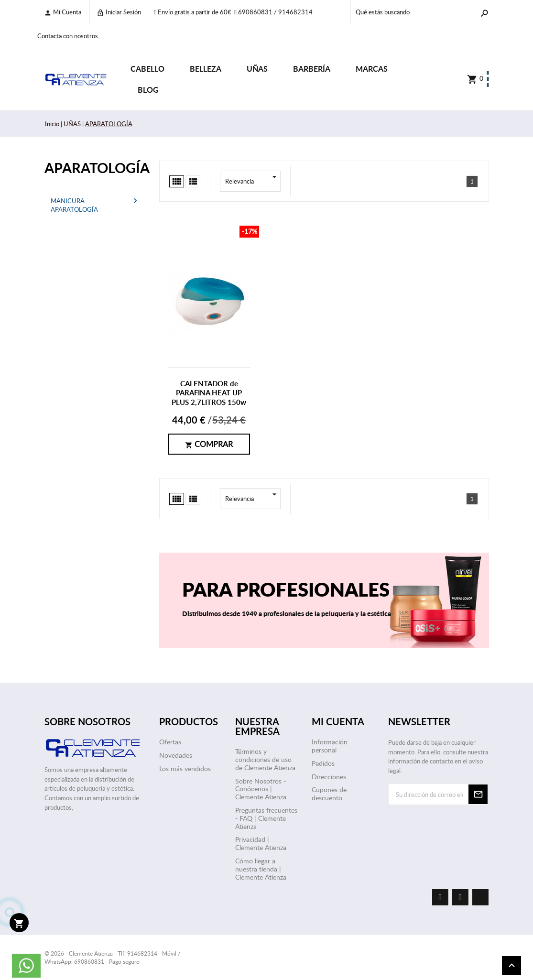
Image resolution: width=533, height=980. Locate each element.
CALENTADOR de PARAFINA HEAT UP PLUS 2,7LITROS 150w (209, 393)
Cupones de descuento (329, 794)
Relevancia (253, 181)
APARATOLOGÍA (95, 168)
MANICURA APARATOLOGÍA (74, 205)
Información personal (330, 746)
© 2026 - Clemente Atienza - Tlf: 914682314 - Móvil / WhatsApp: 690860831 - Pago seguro (112, 957)
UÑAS (257, 69)
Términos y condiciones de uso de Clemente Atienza (265, 759)
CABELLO (147, 69)
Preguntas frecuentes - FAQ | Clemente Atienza (266, 818)
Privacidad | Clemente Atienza (261, 843)
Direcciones (329, 777)
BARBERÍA (312, 69)
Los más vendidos (185, 768)
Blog (148, 90)
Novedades (176, 755)
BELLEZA (206, 69)
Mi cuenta (63, 12)
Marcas (372, 69)
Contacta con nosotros (68, 36)
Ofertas (170, 742)
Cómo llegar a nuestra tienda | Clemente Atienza (261, 869)
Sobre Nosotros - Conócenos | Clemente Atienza (261, 789)
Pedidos (323, 763)
